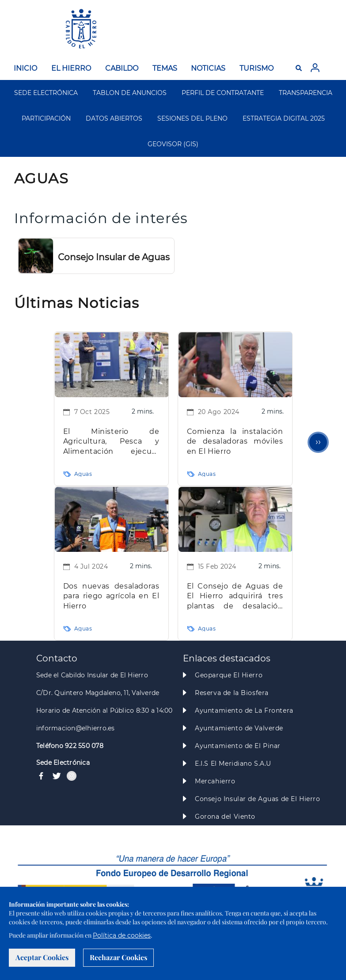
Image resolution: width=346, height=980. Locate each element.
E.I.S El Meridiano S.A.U (233, 763)
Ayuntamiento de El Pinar (238, 746)
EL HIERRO (71, 68)
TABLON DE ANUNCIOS (130, 93)
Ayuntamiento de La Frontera (244, 710)
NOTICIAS (208, 68)
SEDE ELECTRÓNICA (46, 93)
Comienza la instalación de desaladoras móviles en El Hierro (235, 441)
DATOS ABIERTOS (114, 118)
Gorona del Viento (225, 817)
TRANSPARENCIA (306, 93)
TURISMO (257, 68)
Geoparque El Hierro (229, 675)
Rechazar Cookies (118, 957)
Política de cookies (122, 935)
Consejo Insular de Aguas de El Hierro (257, 799)
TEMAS (165, 68)
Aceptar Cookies (42, 957)
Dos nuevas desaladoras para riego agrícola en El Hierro (111, 596)
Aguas (83, 474)
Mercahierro (215, 781)
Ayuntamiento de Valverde (239, 728)
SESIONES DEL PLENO (192, 118)
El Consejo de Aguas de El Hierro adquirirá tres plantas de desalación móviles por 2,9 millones (235, 597)
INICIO (25, 68)
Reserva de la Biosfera (232, 693)
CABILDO (122, 68)
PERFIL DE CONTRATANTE (223, 93)
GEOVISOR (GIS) (173, 144)
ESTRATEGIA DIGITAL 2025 (284, 118)
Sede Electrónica (63, 763)
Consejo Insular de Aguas (114, 257)
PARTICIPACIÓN (46, 118)
